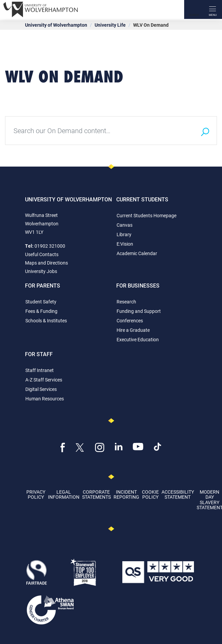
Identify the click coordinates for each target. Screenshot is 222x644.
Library (124, 234)
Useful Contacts (42, 254)
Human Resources (45, 399)
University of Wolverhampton (56, 25)
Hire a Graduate (133, 330)
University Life (110, 25)
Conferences (130, 320)
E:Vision (125, 244)
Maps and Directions (46, 263)
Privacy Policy (36, 494)
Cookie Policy (150, 494)
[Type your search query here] (99, 131)
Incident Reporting (126, 494)
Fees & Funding (41, 311)
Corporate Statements (96, 494)
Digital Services (41, 389)
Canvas (125, 225)
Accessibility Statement (178, 494)
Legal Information (64, 494)
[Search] (194, 9)
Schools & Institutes (46, 320)
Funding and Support (139, 311)
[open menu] (213, 9)
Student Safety (41, 302)
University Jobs (41, 271)
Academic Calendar (137, 253)
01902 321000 (50, 246)
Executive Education (138, 339)
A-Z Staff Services (44, 380)
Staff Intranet (40, 370)
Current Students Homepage (146, 215)
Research (126, 302)
